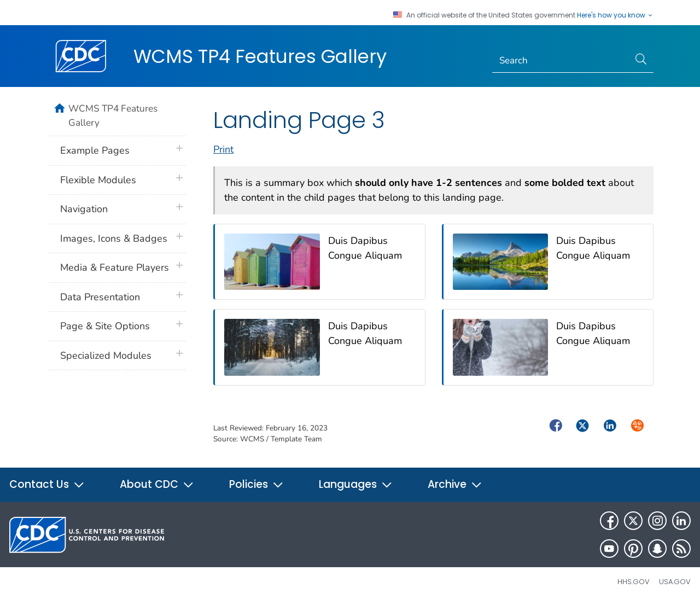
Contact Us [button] (47, 484)
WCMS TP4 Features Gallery (260, 56)
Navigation (84, 209)
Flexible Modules (98, 180)
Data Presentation (100, 297)
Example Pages (95, 150)
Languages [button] (356, 484)
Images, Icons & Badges (114, 238)
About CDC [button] (157, 484)
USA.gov (675, 582)
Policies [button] (256, 484)
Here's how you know (615, 15)
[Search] (561, 61)
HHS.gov (634, 582)
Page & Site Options (105, 326)
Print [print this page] (223, 149)
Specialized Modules (106, 356)
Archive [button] (455, 484)
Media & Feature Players (115, 267)
